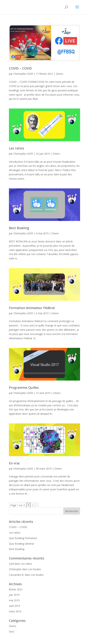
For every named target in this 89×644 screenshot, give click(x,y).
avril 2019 (14, 606)
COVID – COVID (20, 68)
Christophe (15, 569)
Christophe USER (23, 74)
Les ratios (17, 148)
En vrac (14, 463)
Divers (60, 74)
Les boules (35, 569)
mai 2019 (14, 600)
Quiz (12, 631)
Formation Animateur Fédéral (32, 308)
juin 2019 (14, 595)
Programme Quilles (24, 388)
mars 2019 (15, 611)
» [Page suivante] (37, 505)
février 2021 (16, 589)
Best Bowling (19, 228)
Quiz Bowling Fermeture (23, 538)
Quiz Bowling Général (21, 544)
